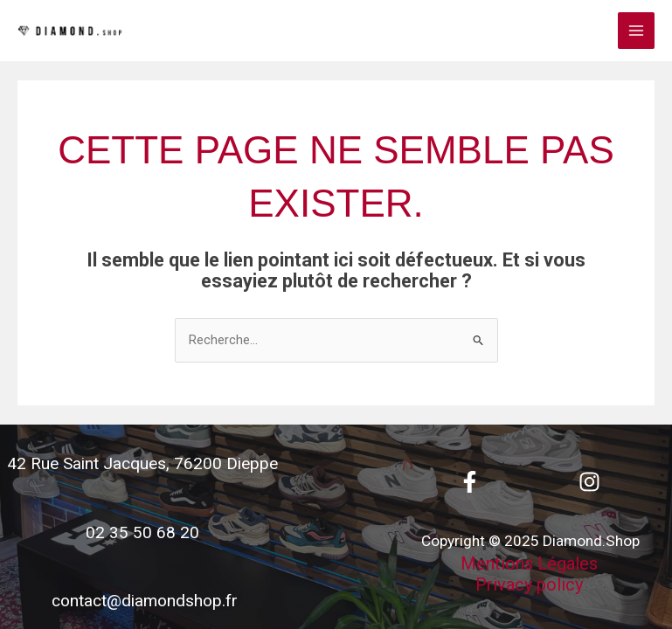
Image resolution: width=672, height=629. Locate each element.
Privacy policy (529, 584)
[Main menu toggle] (636, 31)
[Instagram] (589, 482)
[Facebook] (470, 482)
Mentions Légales (529, 563)
